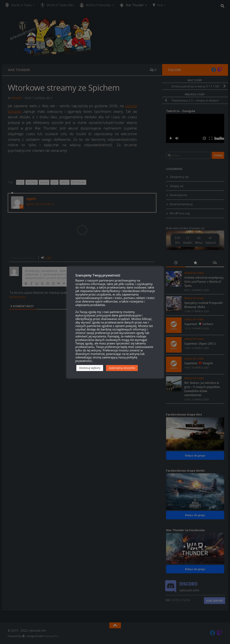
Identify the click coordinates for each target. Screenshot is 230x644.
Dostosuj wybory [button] (90, 368)
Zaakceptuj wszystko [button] (122, 368)
